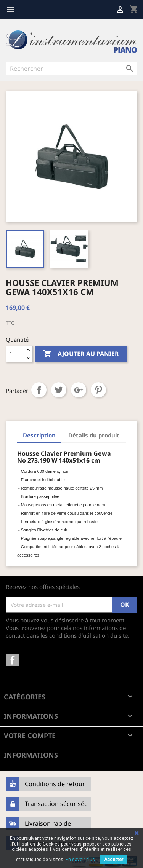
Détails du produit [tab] (94, 435)
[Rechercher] (71, 69)
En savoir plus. (81, 860)
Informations (31, 755)
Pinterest (98, 390)
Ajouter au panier (81, 354)
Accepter (114, 860)
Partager (39, 390)
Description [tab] (39, 435)
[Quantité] (15, 354)
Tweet (59, 390)
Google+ (79, 390)
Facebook (13, 660)
